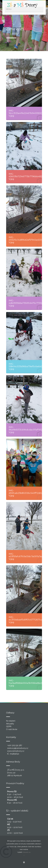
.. (24, 855)
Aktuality (10, 724)
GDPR (9, 726)
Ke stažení (11, 721)
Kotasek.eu (27, 852)
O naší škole (12, 729)
